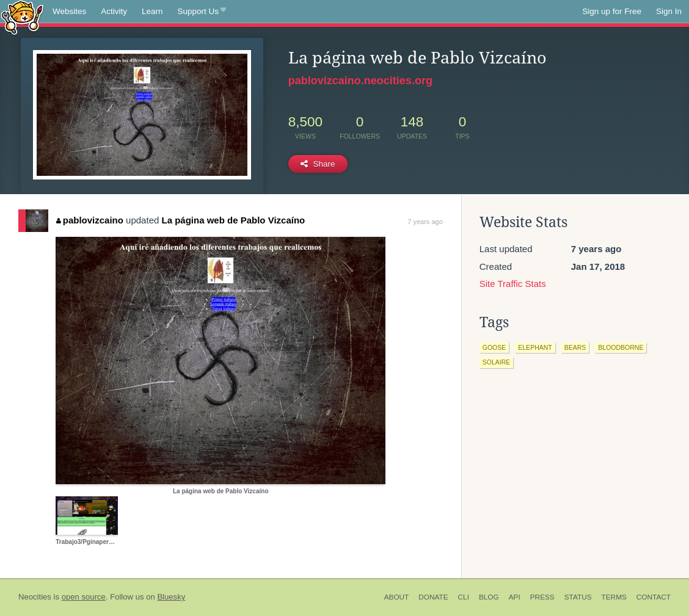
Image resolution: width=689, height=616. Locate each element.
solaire (497, 362)
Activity (114, 11)
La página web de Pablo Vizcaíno (233, 220)
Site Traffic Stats (513, 284)
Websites (69, 11)
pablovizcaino (90, 220)
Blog (489, 597)
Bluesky (171, 597)
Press (542, 597)
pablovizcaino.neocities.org (360, 81)
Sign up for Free (612, 11)
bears (575, 347)
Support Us (202, 12)
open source (84, 597)
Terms (614, 597)
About (397, 597)
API (515, 597)
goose (494, 347)
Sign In (669, 11)
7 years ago (425, 222)
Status (578, 597)
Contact (654, 597)
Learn (152, 11)
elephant (535, 347)
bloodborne (621, 347)
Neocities (35, 597)
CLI (464, 597)
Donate (433, 597)
